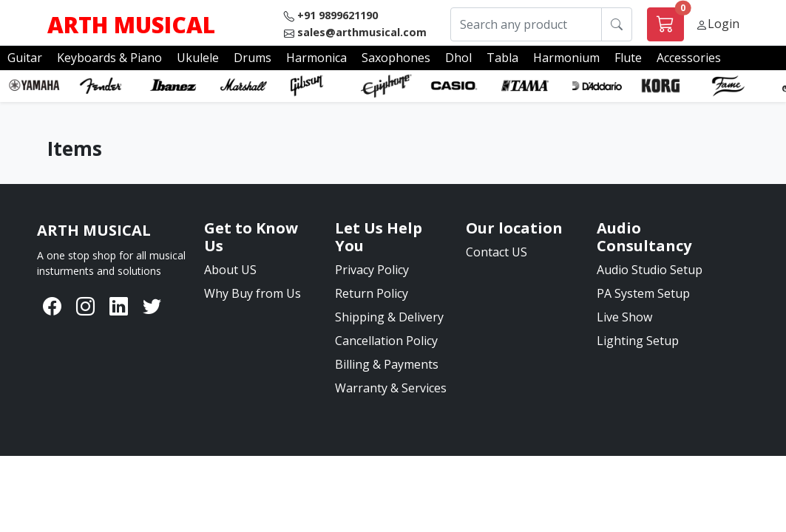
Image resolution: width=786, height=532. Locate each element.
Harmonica (316, 58)
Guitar (25, 58)
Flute (628, 58)
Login (724, 24)
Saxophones (396, 58)
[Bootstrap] (94, 231)
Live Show (624, 317)
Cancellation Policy (386, 341)
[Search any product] (526, 25)
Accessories (689, 58)
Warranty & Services (391, 388)
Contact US (497, 252)
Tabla (502, 58)
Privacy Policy (372, 270)
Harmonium (566, 58)
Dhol (458, 58)
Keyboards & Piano (109, 58)
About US (230, 270)
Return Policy (372, 293)
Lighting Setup (638, 341)
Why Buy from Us (253, 293)
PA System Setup (643, 293)
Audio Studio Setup (650, 270)
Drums (253, 58)
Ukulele (198, 58)
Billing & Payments (387, 364)
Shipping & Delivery (389, 317)
